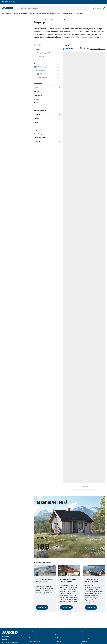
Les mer (42, 591)
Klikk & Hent (32, 628)
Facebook (58, 625)
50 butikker (92, 135)
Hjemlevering (33, 631)
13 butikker (92, 320)
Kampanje (16, 14)
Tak (59, 19)
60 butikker (92, 89)
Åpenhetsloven (86, 628)
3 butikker (46, 320)
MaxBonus (25, 14)
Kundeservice (55, 14)
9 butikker (69, 181)
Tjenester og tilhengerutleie (39, 14)
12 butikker (46, 413)
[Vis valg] (7, 14)
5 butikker (46, 181)
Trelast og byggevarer (44, 19)
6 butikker (69, 135)
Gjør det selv (59, 619)
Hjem (35, 19)
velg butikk (15, 28)
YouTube (58, 622)
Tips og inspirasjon (67, 14)
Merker (5, 632)
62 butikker (46, 89)
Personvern (85, 625)
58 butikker (69, 89)
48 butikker (46, 135)
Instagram (58, 628)
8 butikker (69, 413)
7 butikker (69, 274)
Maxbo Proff (79, 14)
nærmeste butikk (91, 183)
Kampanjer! (6, 629)
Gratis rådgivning (34, 625)
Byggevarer (53, 19)
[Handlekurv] (103, 8)
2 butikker (46, 228)
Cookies (84, 631)
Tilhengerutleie (33, 619)
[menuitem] (16, 42)
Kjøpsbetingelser (87, 622)
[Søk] (53, 8)
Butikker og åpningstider (10, 626)
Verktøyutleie (33, 622)
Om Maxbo (6, 623)
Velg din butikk (11, 2)
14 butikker (69, 320)
